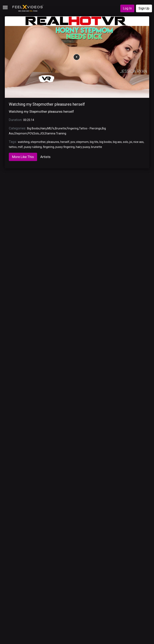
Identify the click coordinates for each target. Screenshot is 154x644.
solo (126, 142)
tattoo (13, 147)
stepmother (38, 142)
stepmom (82, 142)
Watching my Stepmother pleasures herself (47, 104)
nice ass (138, 142)
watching (24, 142)
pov (73, 142)
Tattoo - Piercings (90, 128)
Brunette (61, 128)
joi (131, 142)
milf (20, 147)
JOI (42, 133)
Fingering (73, 128)
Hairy (43, 128)
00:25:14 (29, 120)
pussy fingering (65, 147)
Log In (127, 8)
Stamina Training (55, 133)
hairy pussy (83, 147)
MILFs (51, 128)
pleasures (53, 142)
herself (65, 142)
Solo (36, 133)
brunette (97, 147)
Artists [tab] (45, 157)
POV (30, 133)
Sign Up (144, 8)
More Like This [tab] (23, 157)
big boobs (106, 142)
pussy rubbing (33, 147)
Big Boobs (33, 128)
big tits (94, 142)
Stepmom (21, 133)
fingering (49, 147)
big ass (117, 142)
